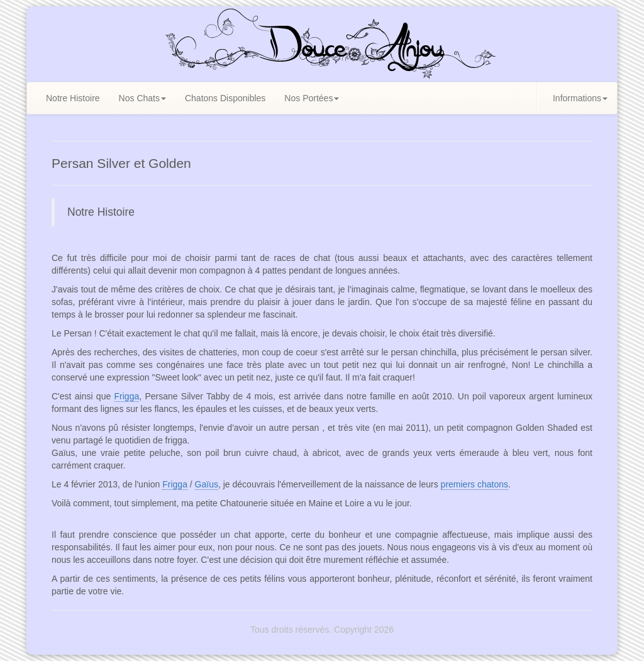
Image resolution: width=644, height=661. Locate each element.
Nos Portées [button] (312, 98)
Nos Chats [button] (142, 98)
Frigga (127, 396)
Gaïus (207, 484)
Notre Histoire (73, 98)
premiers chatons (475, 484)
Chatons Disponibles (225, 98)
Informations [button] (580, 98)
